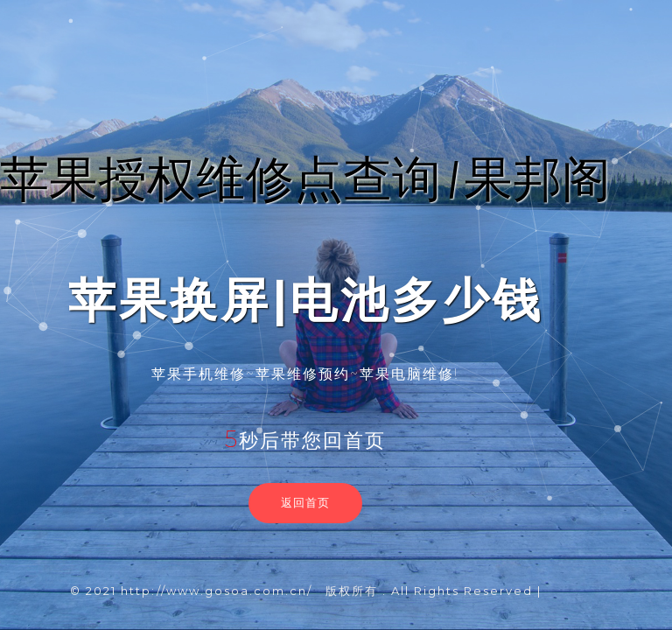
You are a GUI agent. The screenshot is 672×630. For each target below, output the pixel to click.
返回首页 (305, 502)
